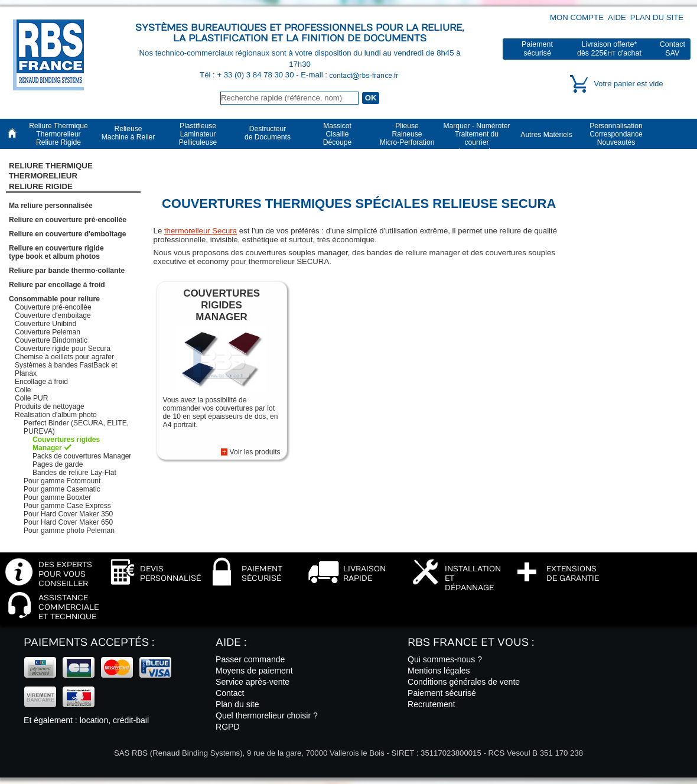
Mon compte (577, 17)
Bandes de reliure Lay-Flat (74, 473)
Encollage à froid (41, 382)
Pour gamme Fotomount (62, 481)
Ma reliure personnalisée (51, 206)
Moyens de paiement (254, 671)
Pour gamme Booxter (57, 497)
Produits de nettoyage (50, 406)
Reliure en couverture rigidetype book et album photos (56, 252)
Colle (23, 390)
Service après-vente (253, 682)
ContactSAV (672, 49)
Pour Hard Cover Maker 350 (68, 514)
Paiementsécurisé (537, 49)
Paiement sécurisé (442, 693)
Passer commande (250, 659)
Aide (617, 17)
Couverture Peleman (48, 332)
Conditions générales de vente (464, 682)
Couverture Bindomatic (51, 340)
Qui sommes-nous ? (445, 659)
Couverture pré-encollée (53, 307)
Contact (230, 693)
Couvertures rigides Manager (66, 444)
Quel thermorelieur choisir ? (267, 715)
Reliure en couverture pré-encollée (68, 220)
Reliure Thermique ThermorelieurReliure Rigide (51, 176)
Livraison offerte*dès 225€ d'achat (609, 49)
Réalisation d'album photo (56, 415)
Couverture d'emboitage (53, 315)
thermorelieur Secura (201, 231)
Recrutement (431, 704)
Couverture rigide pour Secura (63, 349)
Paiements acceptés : (89, 643)
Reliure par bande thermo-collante (67, 271)
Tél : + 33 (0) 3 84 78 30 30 (248, 75)
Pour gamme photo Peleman (69, 531)
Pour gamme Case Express (67, 506)
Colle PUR (31, 398)
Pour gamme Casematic (62, 489)
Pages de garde (58, 464)
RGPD (228, 727)
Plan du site (657, 17)
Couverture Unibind (45, 324)
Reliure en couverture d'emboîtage (67, 234)
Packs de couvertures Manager (82, 456)
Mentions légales (439, 671)
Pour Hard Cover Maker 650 (68, 522)
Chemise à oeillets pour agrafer (64, 357)
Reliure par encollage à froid (57, 285)
